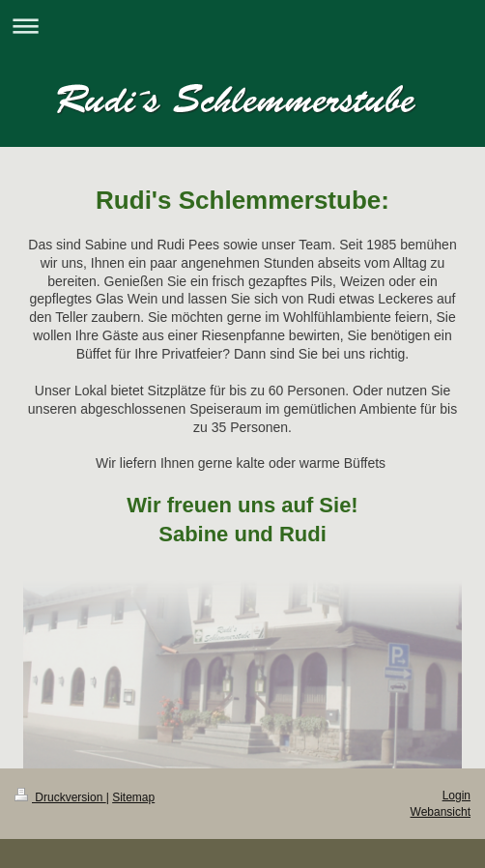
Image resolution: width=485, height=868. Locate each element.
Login (456, 796)
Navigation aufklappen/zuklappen (242, 26)
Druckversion (60, 797)
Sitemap (133, 797)
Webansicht (441, 812)
